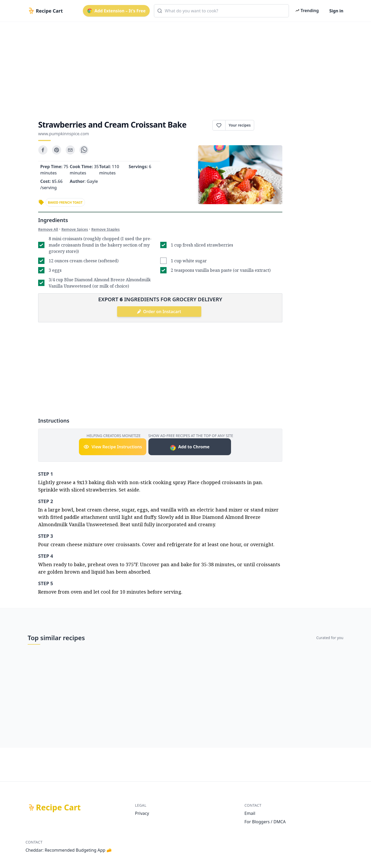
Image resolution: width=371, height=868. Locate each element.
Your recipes (240, 125)
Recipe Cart (58, 807)
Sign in (336, 11)
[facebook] (43, 150)
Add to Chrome (190, 447)
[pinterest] (57, 150)
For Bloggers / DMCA (265, 822)
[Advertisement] (183, 66)
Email (250, 813)
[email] (70, 150)
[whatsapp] (84, 150)
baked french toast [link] (65, 202)
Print (268, 125)
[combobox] (221, 11)
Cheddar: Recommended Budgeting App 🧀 (69, 850)
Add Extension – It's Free (116, 11)
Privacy (142, 813)
